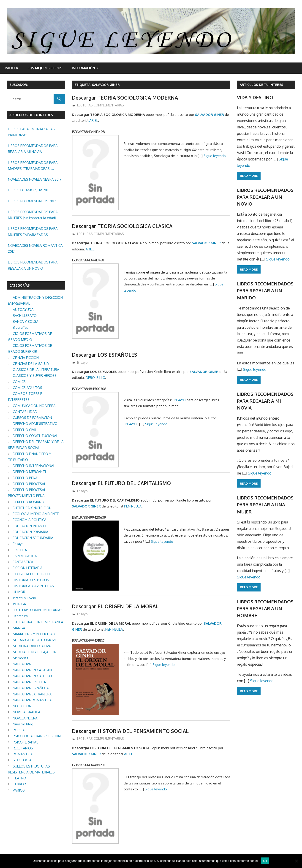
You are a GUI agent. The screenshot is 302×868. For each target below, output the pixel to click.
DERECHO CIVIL (25, 430)
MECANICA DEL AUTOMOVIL (35, 640)
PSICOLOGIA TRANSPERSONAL (37, 736)
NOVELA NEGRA (25, 718)
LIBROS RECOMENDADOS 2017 (32, 201)
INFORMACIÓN (83, 68)
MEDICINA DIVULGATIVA (32, 646)
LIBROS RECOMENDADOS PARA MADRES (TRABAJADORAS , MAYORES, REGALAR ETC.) (33, 166)
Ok (265, 861)
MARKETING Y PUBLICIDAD (34, 634)
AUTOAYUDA (23, 310)
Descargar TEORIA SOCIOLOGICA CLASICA (123, 226)
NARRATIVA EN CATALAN (32, 670)
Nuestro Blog (23, 724)
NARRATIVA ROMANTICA (32, 700)
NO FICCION (22, 706)
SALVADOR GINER (209, 115)
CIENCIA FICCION (26, 358)
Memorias (20, 658)
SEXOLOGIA (22, 760)
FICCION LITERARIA (28, 568)
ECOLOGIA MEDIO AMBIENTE (36, 514)
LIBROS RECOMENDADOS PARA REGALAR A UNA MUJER (265, 505)
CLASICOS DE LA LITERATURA (36, 370)
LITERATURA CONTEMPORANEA (38, 622)
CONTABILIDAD (25, 412)
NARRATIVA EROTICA (29, 682)
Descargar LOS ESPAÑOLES (105, 355)
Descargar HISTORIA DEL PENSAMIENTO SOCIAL (131, 731)
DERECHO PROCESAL (29, 484)
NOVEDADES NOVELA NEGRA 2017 (35, 179)
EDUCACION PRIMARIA (31, 532)
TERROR (19, 784)
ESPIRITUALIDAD (26, 556)
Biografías (20, 327)
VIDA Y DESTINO (255, 97)
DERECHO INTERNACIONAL (34, 466)
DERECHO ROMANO (29, 502)
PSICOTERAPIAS (26, 742)
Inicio (10, 68)
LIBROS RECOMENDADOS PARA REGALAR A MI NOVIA (33, 149)
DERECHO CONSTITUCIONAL (35, 436)
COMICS (19, 382)
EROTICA (20, 550)
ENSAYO (179, 400)
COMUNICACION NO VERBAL (35, 406)
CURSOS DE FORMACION (32, 418)
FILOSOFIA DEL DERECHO (33, 574)
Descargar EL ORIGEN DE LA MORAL (116, 606)
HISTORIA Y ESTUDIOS (31, 580)
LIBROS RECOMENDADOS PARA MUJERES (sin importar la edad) (33, 215)
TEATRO (19, 778)
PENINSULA (133, 506)
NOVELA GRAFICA (27, 712)
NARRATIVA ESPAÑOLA (31, 688)
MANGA (19, 628)
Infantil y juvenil (25, 598)
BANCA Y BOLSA (26, 321)
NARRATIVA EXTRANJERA (32, 694)
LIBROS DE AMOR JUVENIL (28, 190)
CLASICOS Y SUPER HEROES (35, 376)
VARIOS (19, 790)
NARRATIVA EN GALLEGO (32, 676)
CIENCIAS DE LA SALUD (31, 364)
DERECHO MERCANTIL (30, 472)
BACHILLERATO (25, 316)
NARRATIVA (22, 664)
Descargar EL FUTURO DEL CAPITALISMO (122, 483)
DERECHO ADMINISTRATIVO (35, 424)
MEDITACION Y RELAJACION (35, 652)
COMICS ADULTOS (27, 388)
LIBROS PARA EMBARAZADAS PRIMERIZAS (31, 132)
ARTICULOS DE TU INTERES (261, 85)
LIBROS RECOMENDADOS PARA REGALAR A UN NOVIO (33, 265)
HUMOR (19, 592)
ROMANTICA (23, 754)
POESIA (19, 730)
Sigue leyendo (215, 156)
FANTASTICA (23, 562)
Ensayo (82, 362)
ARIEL (94, 121)
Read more (249, 176)
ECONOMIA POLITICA (30, 520)
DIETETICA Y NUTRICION (32, 508)
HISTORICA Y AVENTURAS (33, 586)
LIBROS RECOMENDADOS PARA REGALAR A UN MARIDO (265, 291)
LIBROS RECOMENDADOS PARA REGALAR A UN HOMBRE (265, 609)
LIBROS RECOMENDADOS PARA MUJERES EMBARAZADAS (33, 232)
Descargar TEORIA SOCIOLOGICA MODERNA (126, 98)
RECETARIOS (23, 748)
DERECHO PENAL (26, 478)
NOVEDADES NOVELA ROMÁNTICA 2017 (35, 248)
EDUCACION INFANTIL (30, 526)
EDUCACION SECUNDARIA (33, 538)
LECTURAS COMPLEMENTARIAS (101, 105)
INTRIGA (19, 604)
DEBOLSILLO (95, 378)
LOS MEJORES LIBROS (45, 68)
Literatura (20, 616)
